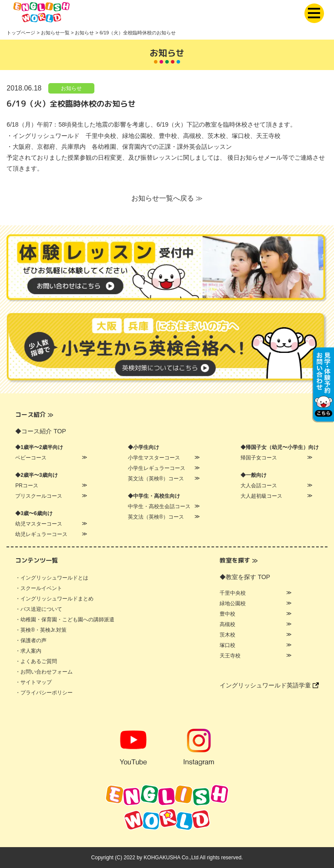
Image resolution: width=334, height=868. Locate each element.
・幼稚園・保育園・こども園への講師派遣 (65, 620)
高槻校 (227, 624)
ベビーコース (31, 458)
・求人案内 (28, 651)
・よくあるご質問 (36, 661)
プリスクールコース (39, 496)
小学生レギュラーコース (157, 468)
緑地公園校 (233, 603)
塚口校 (227, 645)
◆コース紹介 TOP (40, 431)
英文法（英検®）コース (156, 479)
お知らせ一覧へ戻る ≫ (167, 198)
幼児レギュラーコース (41, 534)
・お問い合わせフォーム (44, 672)
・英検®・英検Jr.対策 (41, 630)
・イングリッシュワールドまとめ (54, 599)
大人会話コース (259, 486)
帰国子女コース (259, 458)
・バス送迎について (39, 609)
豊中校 (227, 614)
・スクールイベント (39, 588)
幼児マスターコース (39, 524)
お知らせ (71, 88)
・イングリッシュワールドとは (52, 578)
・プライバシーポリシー (44, 693)
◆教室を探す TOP (245, 577)
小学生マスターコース (154, 458)
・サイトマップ (33, 682)
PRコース (27, 486)
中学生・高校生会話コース (159, 506)
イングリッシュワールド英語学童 (269, 685)
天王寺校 (230, 656)
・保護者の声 (31, 640)
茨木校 (227, 635)
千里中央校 (233, 593)
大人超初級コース (261, 496)
